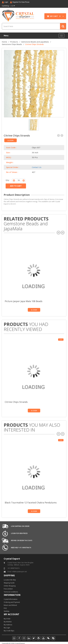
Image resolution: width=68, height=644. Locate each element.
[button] (62, 16)
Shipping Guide (9, 583)
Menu (6, 36)
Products (14, 42)
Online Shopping (10, 586)
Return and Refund (10, 605)
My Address (8, 625)
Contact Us (37, 167)
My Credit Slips (9, 631)
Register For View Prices (21, 2)
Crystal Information (11, 599)
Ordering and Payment (12, 602)
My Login (7, 628)
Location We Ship (10, 580)
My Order (7, 619)
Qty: (8, 180)
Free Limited (8, 589)
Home (4, 42)
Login (6, 2)
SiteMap (7, 611)
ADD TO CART (16, 186)
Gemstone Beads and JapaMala (35, 42)
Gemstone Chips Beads (12, 44)
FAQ (5, 608)
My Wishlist (8, 622)
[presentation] (58, 233)
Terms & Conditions (11, 592)
